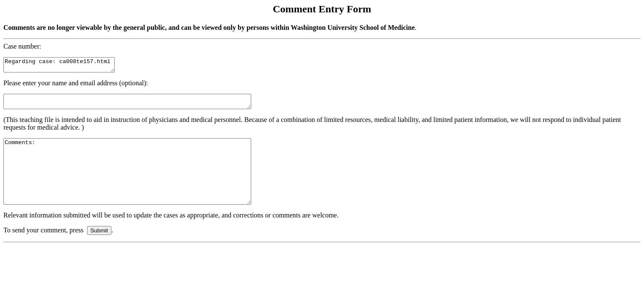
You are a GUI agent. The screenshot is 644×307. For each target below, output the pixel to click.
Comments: (142, 183)
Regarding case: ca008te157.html (65, 66)
